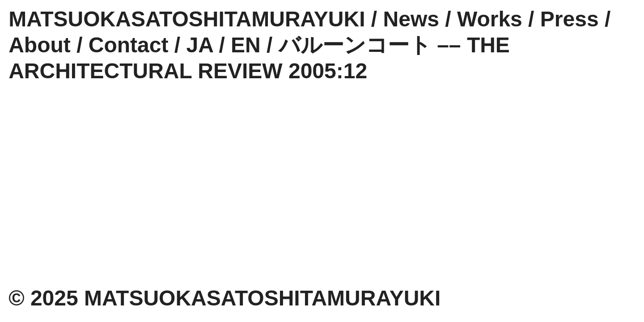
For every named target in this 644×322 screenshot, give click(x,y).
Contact (129, 45)
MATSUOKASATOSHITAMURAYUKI (187, 19)
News (411, 19)
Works (490, 19)
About (40, 45)
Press (570, 19)
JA (200, 45)
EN (246, 45)
